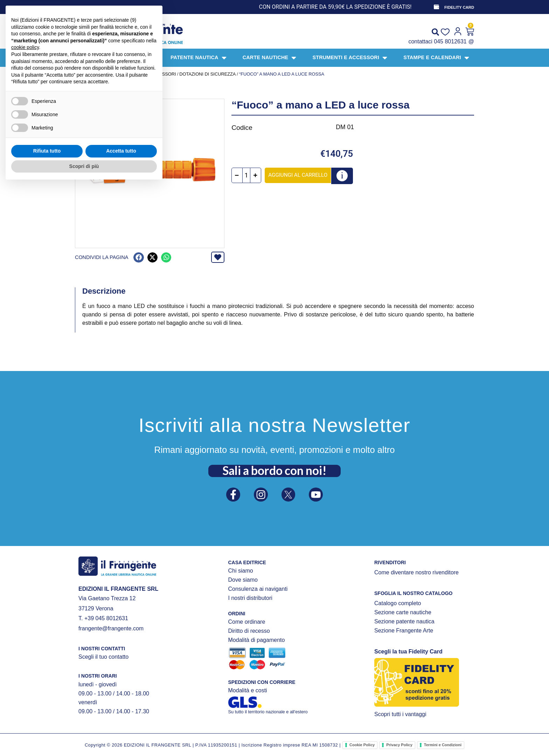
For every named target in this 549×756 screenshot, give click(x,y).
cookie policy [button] (25, 618)
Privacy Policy (399, 745)
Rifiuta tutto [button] (47, 722)
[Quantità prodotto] (249, 176)
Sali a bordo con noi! (274, 469)
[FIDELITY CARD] (436, 7)
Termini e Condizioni (443, 745)
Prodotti (103, 74)
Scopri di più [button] (84, 737)
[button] (138, 257)
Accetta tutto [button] (121, 722)
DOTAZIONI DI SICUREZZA (207, 74)
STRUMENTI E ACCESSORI (147, 74)
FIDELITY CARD (459, 7)
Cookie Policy (362, 745)
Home (82, 74)
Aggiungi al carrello (301, 175)
